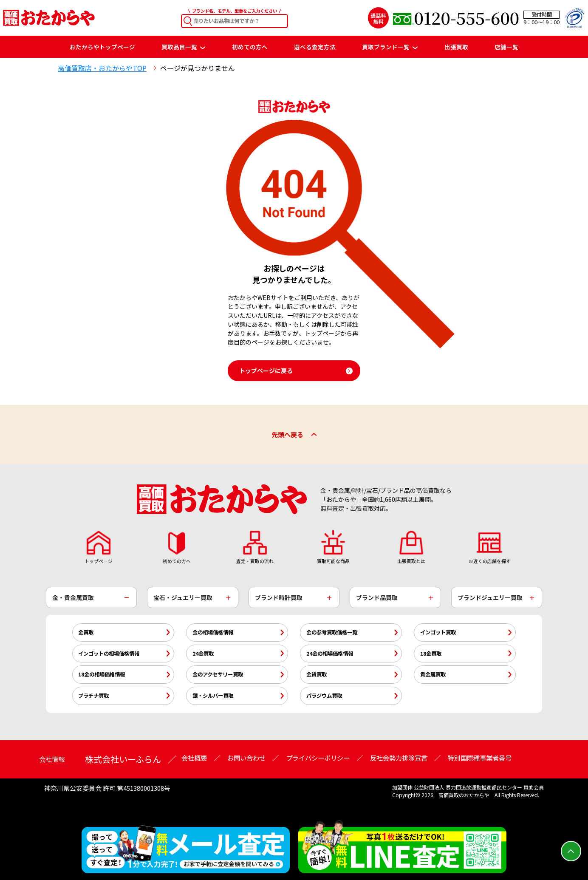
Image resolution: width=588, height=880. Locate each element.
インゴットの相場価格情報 (109, 654)
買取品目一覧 (183, 47)
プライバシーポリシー (318, 758)
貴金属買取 (433, 674)
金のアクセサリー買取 (218, 674)
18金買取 (431, 654)
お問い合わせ (246, 758)
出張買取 (456, 47)
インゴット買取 (438, 632)
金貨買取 (317, 674)
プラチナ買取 (93, 696)
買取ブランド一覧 (390, 47)
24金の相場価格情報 (330, 654)
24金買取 (203, 654)
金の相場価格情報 (213, 632)
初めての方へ (250, 47)
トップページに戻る (266, 371)
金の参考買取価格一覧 (332, 632)
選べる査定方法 (315, 47)
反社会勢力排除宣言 (399, 758)
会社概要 (194, 758)
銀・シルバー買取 (213, 696)
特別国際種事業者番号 (480, 758)
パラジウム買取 (324, 696)
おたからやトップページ (102, 47)
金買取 (86, 632)
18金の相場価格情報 (102, 674)
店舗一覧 (506, 47)
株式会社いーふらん (123, 759)
